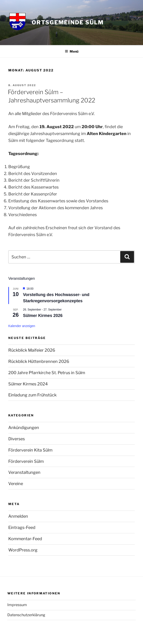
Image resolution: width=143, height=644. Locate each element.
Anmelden (18, 516)
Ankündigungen (24, 428)
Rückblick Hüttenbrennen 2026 (39, 361)
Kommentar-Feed (25, 539)
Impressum (17, 605)
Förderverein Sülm (26, 461)
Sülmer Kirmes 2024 (28, 384)
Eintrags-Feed (22, 527)
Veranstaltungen (24, 472)
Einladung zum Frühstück (32, 395)
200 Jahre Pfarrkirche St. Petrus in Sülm (47, 373)
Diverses (17, 439)
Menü (72, 51)
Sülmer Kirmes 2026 (43, 316)
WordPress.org (23, 550)
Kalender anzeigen (22, 326)
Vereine (16, 484)
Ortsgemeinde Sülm (68, 22)
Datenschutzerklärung (26, 615)
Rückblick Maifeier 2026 (32, 350)
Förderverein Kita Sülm (30, 450)
